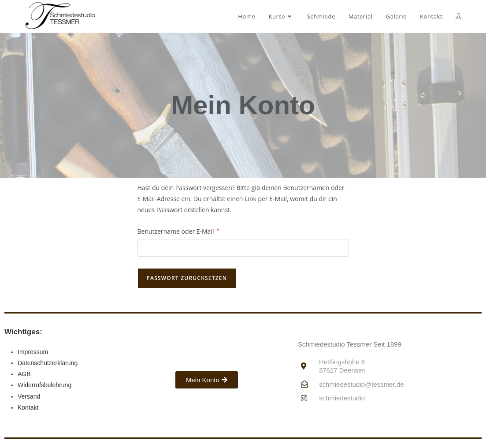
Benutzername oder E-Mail (178, 231)
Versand (29, 396)
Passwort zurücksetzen (187, 278)
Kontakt (28, 407)
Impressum (33, 352)
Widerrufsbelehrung (45, 385)
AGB (24, 374)
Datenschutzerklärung (48, 363)
